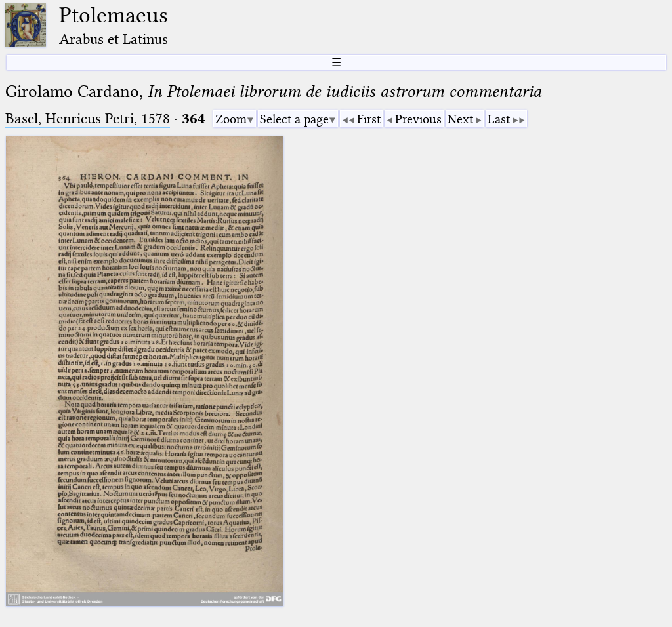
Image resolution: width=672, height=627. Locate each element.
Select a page (294, 119)
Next (460, 119)
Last (499, 119)
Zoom (231, 119)
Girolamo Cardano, (273, 91)
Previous (418, 119)
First (369, 119)
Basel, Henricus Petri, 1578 (88, 118)
